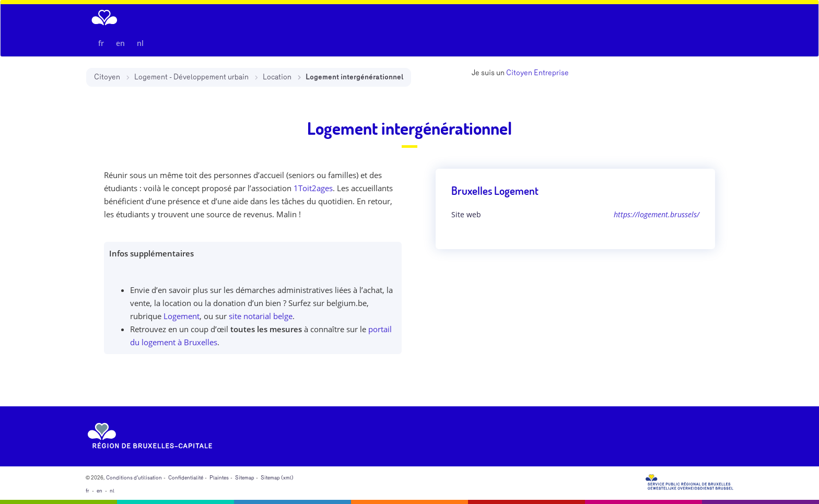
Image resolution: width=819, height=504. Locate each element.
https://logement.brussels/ (657, 214)
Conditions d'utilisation (134, 478)
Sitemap (245, 478)
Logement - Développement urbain (191, 77)
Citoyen (107, 77)
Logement (182, 316)
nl (140, 43)
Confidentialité (186, 478)
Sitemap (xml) (277, 478)
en (120, 43)
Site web (466, 214)
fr (101, 43)
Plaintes (219, 478)
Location (277, 77)
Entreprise (551, 73)
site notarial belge (261, 316)
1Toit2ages (313, 188)
